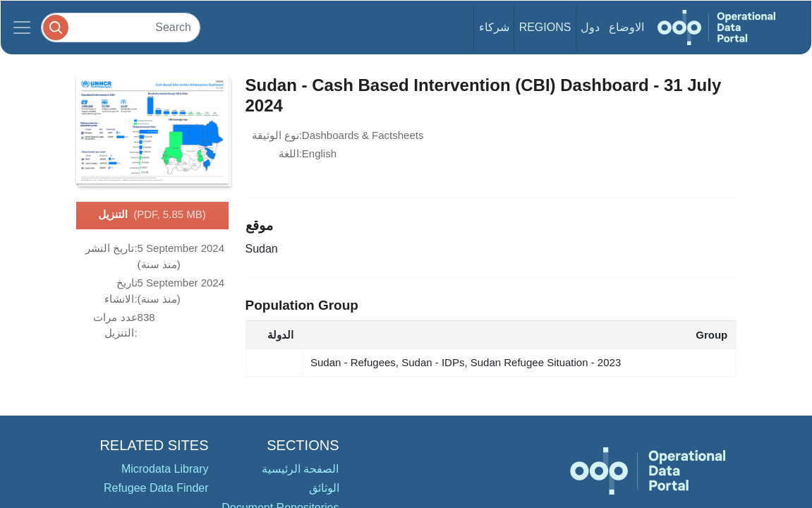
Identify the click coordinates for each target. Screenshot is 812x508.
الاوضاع (626, 27)
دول (590, 27)
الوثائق (324, 488)
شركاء (494, 27)
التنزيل (152, 215)
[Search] (121, 27)
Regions (545, 27)
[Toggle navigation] (22, 28)
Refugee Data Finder (156, 488)
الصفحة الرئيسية (300, 469)
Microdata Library (165, 469)
